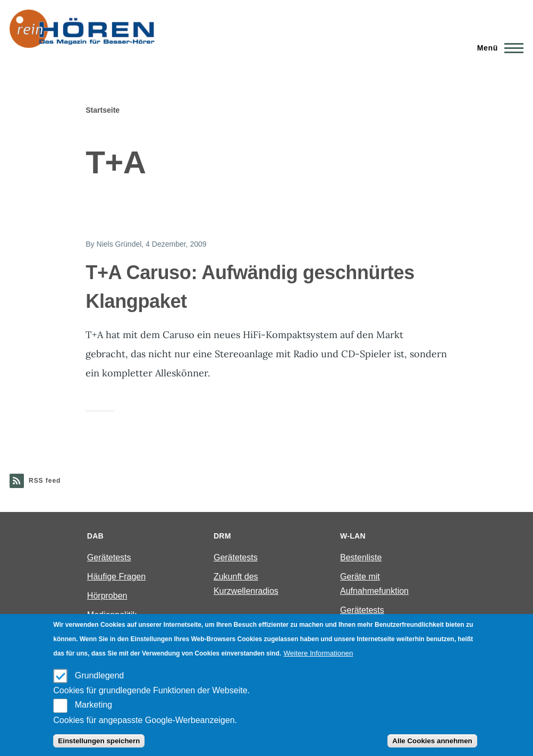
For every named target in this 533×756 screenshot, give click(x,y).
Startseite (103, 110)
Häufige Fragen (116, 577)
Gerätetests (109, 557)
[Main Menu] (497, 48)
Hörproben (107, 596)
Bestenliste (361, 557)
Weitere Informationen (319, 653)
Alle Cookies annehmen (432, 741)
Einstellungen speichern (99, 741)
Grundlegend (100, 675)
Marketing (94, 705)
